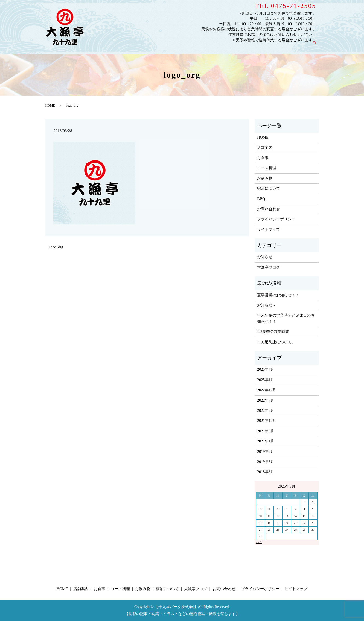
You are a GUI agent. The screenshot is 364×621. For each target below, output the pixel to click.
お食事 (175, 47)
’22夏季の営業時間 (273, 332)
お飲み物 (218, 47)
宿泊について (242, 47)
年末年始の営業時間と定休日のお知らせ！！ (286, 318)
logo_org (56, 247)
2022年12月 (267, 390)
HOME (138, 47)
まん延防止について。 (276, 342)
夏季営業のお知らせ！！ (278, 295)
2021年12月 (267, 421)
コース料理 (196, 47)
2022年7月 (266, 400)
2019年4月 (266, 452)
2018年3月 (266, 472)
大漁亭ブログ (269, 47)
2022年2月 (266, 411)
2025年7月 (266, 370)
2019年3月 (266, 462)
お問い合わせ (297, 47)
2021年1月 (266, 441)
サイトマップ (269, 230)
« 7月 (259, 542)
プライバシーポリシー (276, 219)
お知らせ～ (267, 305)
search (317, 47)
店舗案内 (156, 47)
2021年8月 (266, 431)
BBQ (261, 199)
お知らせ (265, 257)
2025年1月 (266, 380)
